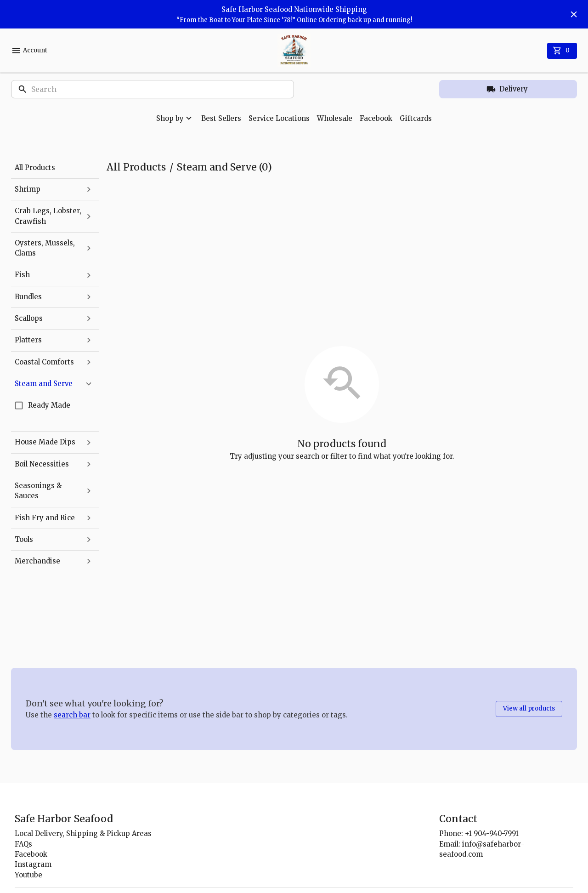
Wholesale (335, 118)
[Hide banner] (574, 14)
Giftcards (416, 118)
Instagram (33, 864)
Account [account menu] (29, 51)
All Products (136, 167)
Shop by (175, 118)
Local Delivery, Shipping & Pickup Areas (83, 833)
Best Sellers (221, 118)
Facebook (376, 118)
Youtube (28, 875)
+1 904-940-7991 (492, 833)
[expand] (89, 189)
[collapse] (89, 384)
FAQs (23, 844)
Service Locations (279, 118)
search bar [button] (72, 715)
